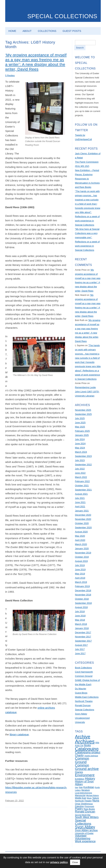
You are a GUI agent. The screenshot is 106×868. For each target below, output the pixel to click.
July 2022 (80, 469)
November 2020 (83, 519)
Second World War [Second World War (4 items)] (83, 815)
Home (12, 31)
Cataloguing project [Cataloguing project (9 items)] (88, 752)
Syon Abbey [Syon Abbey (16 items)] (85, 827)
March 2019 (81, 582)
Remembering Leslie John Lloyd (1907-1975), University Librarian (87, 392)
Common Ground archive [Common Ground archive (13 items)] (87, 767)
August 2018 (81, 607)
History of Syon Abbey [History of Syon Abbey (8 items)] (84, 783)
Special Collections (62, 16)
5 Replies (10, 75)
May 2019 (80, 574)
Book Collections (83, 668)
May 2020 (80, 536)
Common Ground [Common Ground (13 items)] (82, 760)
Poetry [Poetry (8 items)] (79, 809)
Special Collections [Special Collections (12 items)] (83, 822)
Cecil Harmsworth (84, 672)
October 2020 (82, 523)
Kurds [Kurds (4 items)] (97, 787)
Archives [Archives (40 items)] (85, 741)
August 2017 (81, 645)
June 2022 (80, 473)
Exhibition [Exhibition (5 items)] (80, 779)
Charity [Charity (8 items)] (79, 755)
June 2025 (80, 423)
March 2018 (81, 624)
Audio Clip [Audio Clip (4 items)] (79, 746)
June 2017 (80, 653)
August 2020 (81, 532)
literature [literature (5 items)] (86, 790)
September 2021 (83, 490)
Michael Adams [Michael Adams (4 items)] (92, 795)
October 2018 (82, 599)
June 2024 (80, 444)
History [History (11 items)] (90, 779)
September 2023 (83, 456)
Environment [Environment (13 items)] (85, 775)
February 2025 (82, 431)
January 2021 (82, 511)
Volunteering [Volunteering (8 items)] (83, 839)
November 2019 (83, 553)
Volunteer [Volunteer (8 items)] (81, 836)
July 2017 (80, 649)
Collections (47, 31)
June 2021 (80, 502)
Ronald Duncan (83, 705)
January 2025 (82, 435)
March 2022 (81, 477)
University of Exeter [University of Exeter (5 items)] (84, 833)
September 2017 (83, 641)
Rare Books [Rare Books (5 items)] (89, 809)
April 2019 (80, 578)
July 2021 (80, 498)
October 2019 (82, 557)
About (27, 31)
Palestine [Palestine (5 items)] (79, 806)
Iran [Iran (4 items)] (77, 787)
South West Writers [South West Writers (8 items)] (87, 817)
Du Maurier (81, 689)
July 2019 (80, 565)
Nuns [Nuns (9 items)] (96, 801)
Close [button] (75, 862)
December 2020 (83, 515)
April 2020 (80, 540)
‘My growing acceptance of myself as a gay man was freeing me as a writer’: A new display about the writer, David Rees (36, 62)
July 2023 (80, 460)
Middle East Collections (87, 697)
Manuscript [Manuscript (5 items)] (80, 795)
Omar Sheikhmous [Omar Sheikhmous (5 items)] (84, 804)
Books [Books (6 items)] (88, 745)
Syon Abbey (81, 714)
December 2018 (83, 590)
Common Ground (84, 676)
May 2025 (80, 427)
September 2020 (83, 527)
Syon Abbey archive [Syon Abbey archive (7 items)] (86, 830)
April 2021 (80, 507)
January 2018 (82, 628)
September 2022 (83, 465)
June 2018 (80, 616)
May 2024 (80, 448)
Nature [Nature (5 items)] (96, 798)
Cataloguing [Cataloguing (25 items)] (87, 749)
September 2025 (83, 414)
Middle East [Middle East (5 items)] (81, 798)
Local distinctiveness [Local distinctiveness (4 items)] (84, 793)
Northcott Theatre (84, 701)
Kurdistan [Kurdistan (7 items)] (89, 787)
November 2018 (83, 595)
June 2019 (80, 569)
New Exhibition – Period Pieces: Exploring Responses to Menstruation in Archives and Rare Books (87, 179)
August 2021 (81, 494)
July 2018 (80, 611)
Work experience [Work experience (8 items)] (85, 841)
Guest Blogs (81, 693)
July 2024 (80, 439)
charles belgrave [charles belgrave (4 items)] (91, 756)
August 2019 (81, 561)
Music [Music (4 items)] (89, 798)
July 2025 (80, 418)
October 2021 (82, 486)
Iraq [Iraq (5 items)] (81, 787)
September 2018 (83, 603)
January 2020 (82, 548)
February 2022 (82, 481)
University (80, 722)
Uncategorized (82, 718)
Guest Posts (72, 31)
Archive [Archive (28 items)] (83, 737)
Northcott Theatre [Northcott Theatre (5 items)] (83, 801)
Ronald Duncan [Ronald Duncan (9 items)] (85, 812)
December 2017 (83, 632)
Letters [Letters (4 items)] (78, 790)
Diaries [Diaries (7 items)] (79, 772)
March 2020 (81, 544)
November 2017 (83, 637)
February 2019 (82, 586)
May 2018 (80, 620)
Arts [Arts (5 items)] (97, 743)
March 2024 (81, 452)
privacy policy (59, 862)
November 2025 (83, 410)
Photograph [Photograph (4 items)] (89, 806)
